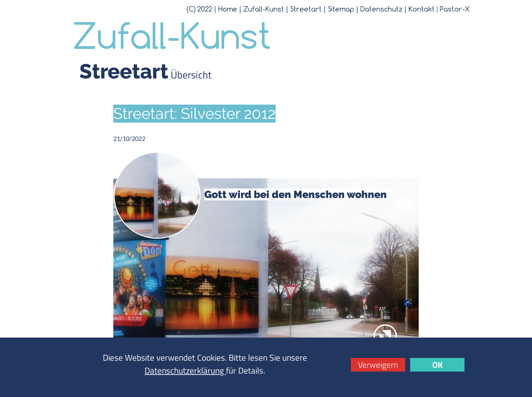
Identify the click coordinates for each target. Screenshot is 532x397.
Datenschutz (381, 9)
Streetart (306, 9)
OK (438, 365)
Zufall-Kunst (264, 9)
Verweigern (378, 365)
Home (228, 9)
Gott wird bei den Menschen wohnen (298, 194)
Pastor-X (455, 9)
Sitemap (341, 9)
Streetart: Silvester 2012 (194, 114)
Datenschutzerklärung (185, 371)
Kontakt (422, 9)
